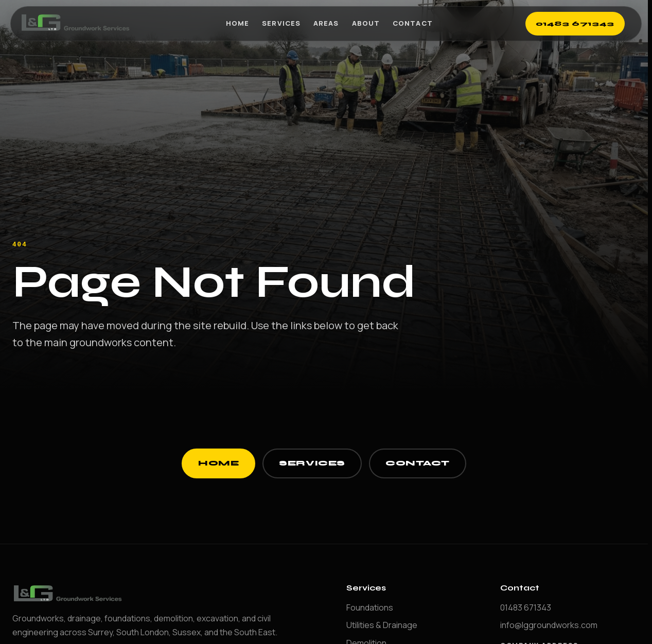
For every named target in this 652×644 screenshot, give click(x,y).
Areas (326, 23)
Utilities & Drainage (382, 625)
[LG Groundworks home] (77, 24)
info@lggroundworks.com (549, 625)
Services (281, 23)
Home (237, 23)
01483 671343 (575, 23)
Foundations (370, 607)
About (366, 23)
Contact (412, 23)
